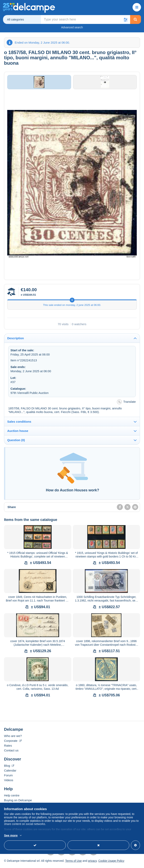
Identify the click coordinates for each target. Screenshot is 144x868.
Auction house (18, 433)
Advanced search (72, 27)
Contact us (11, 752)
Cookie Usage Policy (111, 863)
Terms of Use (73, 863)
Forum (8, 777)
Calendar (10, 772)
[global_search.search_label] (85, 19)
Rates (8, 747)
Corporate (13, 742)
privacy (92, 863)
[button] (126, 19)
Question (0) (16, 442)
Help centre (12, 797)
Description (16, 340)
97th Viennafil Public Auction (30, 395)
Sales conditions (19, 424)
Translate (126, 404)
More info (27, 836)
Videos (9, 782)
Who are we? (13, 738)
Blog (9, 767)
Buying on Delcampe (18, 802)
